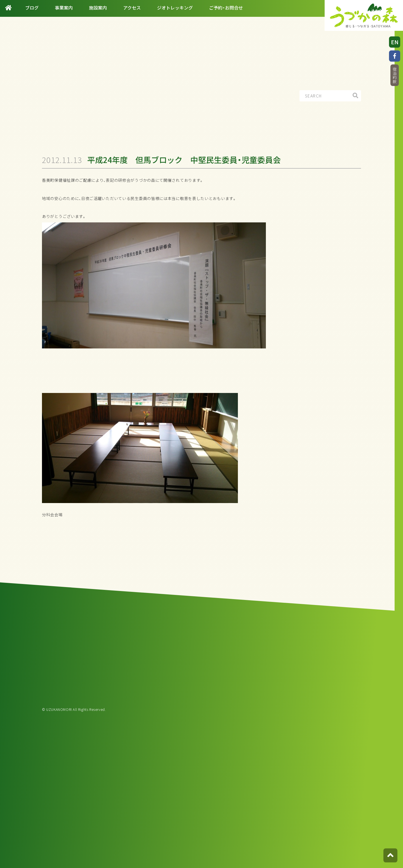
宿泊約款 (395, 75)
